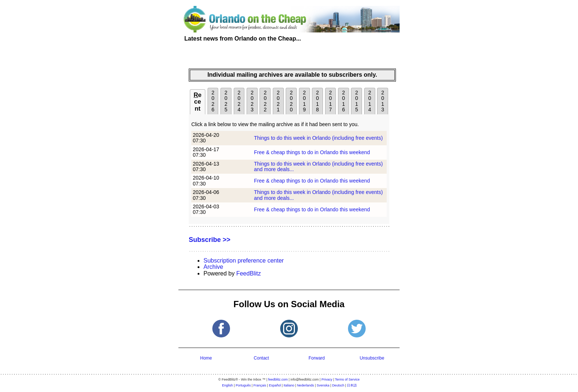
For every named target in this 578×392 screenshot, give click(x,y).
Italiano (289, 385)
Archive (213, 267)
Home (206, 358)
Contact (261, 358)
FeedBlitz (249, 273)
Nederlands (306, 385)
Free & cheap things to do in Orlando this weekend (312, 152)
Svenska (323, 385)
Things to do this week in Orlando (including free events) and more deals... (318, 166)
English (227, 385)
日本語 (352, 385)
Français (260, 385)
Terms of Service (347, 379)
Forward (317, 358)
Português (243, 385)
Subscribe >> (210, 240)
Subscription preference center (244, 261)
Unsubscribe (372, 358)
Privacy (327, 379)
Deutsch (338, 385)
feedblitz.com (278, 379)
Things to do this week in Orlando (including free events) (318, 138)
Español (275, 385)
